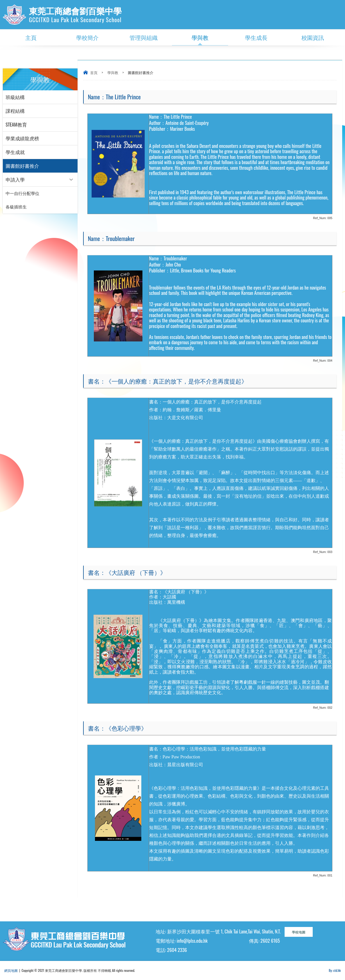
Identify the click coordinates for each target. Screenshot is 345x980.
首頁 (94, 72)
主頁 (31, 37)
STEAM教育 (16, 124)
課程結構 (15, 111)
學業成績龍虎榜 (22, 138)
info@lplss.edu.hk (192, 941)
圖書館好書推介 (22, 166)
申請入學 (15, 179)
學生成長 (256, 37)
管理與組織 (144, 37)
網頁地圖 (11, 970)
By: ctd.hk (335, 970)
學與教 (200, 37)
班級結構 (15, 97)
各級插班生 (16, 207)
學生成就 (15, 152)
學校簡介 (87, 37)
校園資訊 (313, 37)
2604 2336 (177, 950)
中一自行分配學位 (22, 193)
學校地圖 (299, 932)
